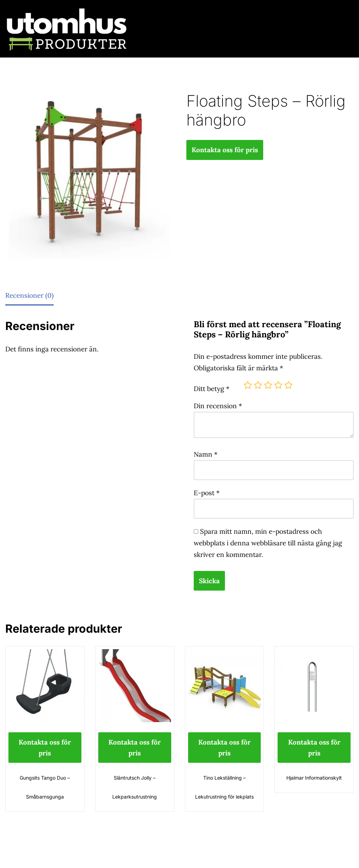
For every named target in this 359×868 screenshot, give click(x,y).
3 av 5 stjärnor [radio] (268, 385)
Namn (206, 454)
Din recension (218, 406)
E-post (207, 493)
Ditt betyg (212, 389)
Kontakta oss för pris (225, 150)
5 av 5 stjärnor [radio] (288, 385)
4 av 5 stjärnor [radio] (278, 385)
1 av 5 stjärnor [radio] (248, 385)
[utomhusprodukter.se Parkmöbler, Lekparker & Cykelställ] (67, 29)
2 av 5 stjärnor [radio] (258, 385)
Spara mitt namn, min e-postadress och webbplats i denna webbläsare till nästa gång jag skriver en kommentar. (268, 543)
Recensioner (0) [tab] (29, 295)
